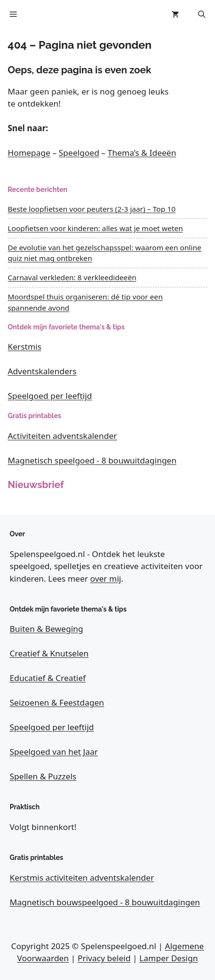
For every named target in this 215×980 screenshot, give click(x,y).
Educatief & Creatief (48, 678)
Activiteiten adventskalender (62, 436)
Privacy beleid (104, 958)
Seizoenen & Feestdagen (57, 702)
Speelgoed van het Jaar (54, 752)
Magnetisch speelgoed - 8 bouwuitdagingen (92, 460)
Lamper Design (168, 958)
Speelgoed (79, 153)
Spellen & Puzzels (43, 776)
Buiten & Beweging (47, 629)
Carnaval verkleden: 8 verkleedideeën (72, 277)
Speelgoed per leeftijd (50, 396)
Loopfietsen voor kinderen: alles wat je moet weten (95, 228)
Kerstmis (25, 347)
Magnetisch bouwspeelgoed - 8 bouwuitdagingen (105, 902)
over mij (106, 578)
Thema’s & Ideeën (142, 153)
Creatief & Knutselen (49, 653)
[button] (202, 14)
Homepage (29, 153)
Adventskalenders (42, 371)
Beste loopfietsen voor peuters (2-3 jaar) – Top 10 (92, 209)
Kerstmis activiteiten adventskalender (82, 878)
